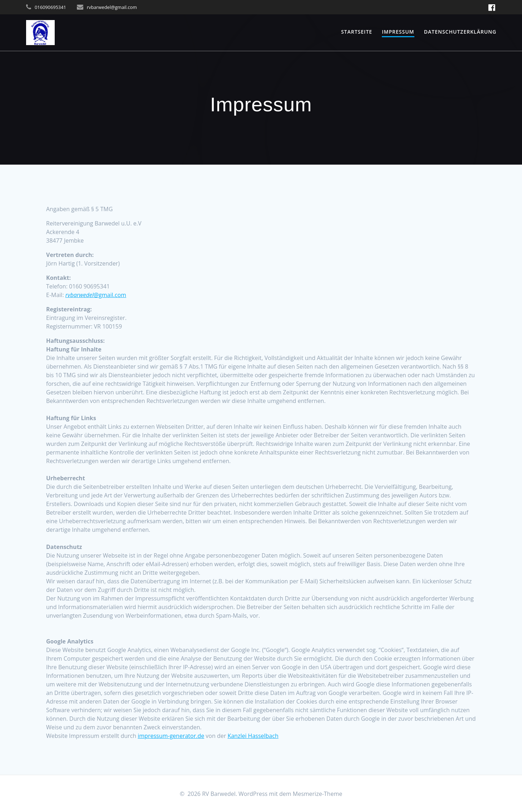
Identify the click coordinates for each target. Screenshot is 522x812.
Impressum (398, 32)
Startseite (357, 32)
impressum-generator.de (171, 736)
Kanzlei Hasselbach (253, 736)
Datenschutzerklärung (460, 32)
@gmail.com (96, 295)
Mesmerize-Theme (317, 794)
